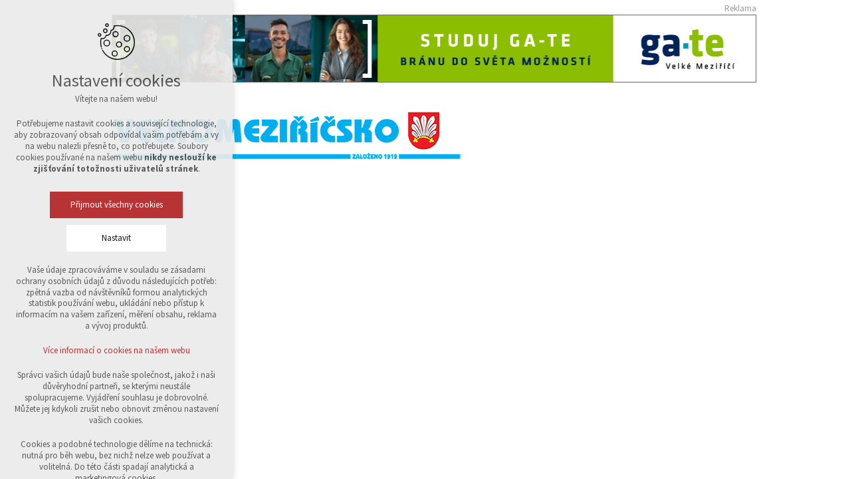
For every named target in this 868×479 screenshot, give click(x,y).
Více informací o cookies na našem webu (117, 350)
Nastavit (116, 238)
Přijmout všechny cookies (117, 205)
